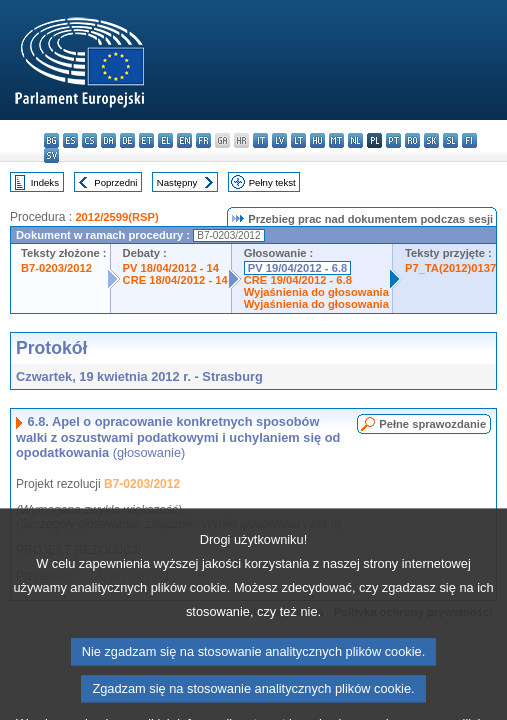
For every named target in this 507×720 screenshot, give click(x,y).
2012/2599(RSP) (116, 217)
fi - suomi (469, 140)
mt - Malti (336, 140)
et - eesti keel (146, 140)
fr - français (203, 140)
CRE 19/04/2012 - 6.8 (298, 280)
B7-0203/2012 (56, 268)
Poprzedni (115, 182)
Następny (177, 182)
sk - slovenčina (431, 140)
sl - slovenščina (450, 140)
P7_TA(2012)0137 (450, 268)
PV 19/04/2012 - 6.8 (298, 268)
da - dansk (108, 140)
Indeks (45, 182)
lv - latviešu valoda (279, 140)
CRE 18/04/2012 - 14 (175, 280)
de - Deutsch (127, 140)
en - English (184, 140)
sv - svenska (51, 155)
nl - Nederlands (355, 140)
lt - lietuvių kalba (298, 140)
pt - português (393, 140)
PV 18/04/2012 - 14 (171, 268)
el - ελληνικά (165, 140)
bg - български (51, 140)
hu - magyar (317, 140)
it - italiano (260, 140)
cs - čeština (89, 140)
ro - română (412, 140)
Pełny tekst (272, 182)
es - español (70, 140)
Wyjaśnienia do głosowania (316, 292)
